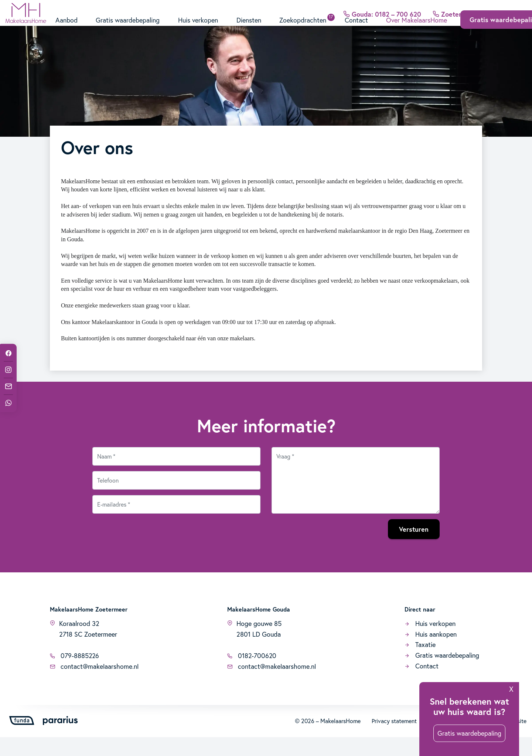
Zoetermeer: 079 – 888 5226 (479, 9)
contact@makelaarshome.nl (94, 685)
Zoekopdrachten (304, 29)
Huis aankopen (431, 653)
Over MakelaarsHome (418, 29)
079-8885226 (75, 674)
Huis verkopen (199, 29)
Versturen (414, 548)
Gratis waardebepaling (128, 29)
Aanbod (66, 29)
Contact (357, 29)
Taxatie (420, 663)
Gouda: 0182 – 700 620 (382, 9)
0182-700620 (252, 674)
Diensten (250, 29)
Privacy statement (394, 740)
